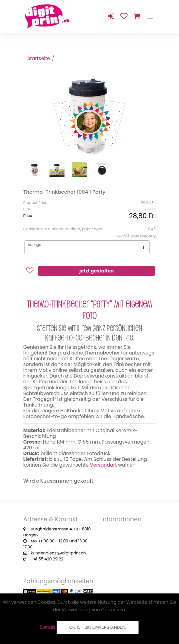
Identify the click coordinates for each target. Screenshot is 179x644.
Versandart (103, 465)
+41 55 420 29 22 (47, 559)
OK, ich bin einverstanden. (98, 627)
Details (48, 627)
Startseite (39, 58)
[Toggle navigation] (150, 17)
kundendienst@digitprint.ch (58, 553)
